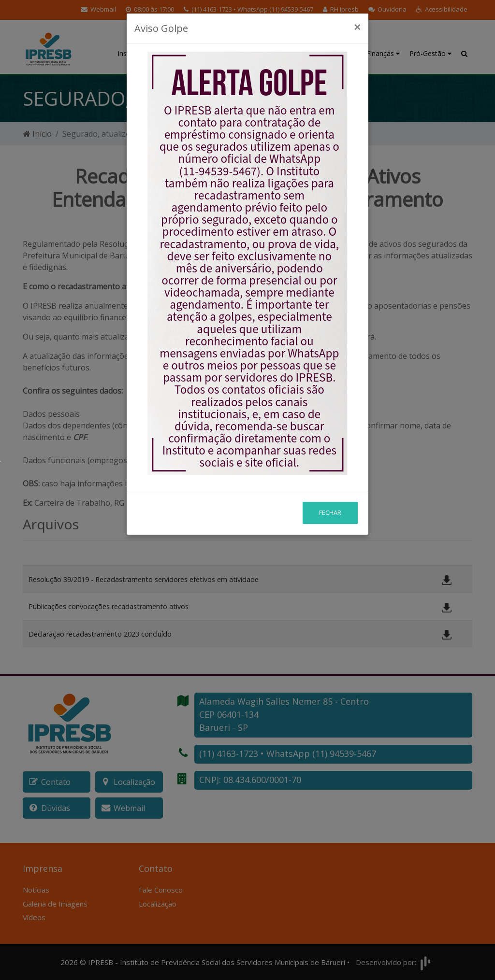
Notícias (36, 890)
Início (37, 134)
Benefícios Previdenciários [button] (265, 48)
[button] (442, 10)
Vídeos (34, 917)
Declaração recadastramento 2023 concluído (100, 634)
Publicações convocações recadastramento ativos (109, 606)
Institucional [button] (139, 53)
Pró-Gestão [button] (430, 53)
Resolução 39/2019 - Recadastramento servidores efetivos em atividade (144, 579)
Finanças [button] (383, 53)
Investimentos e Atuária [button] (332, 48)
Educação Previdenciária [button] (202, 48)
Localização (158, 904)
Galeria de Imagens (55, 904)
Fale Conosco (161, 890)
